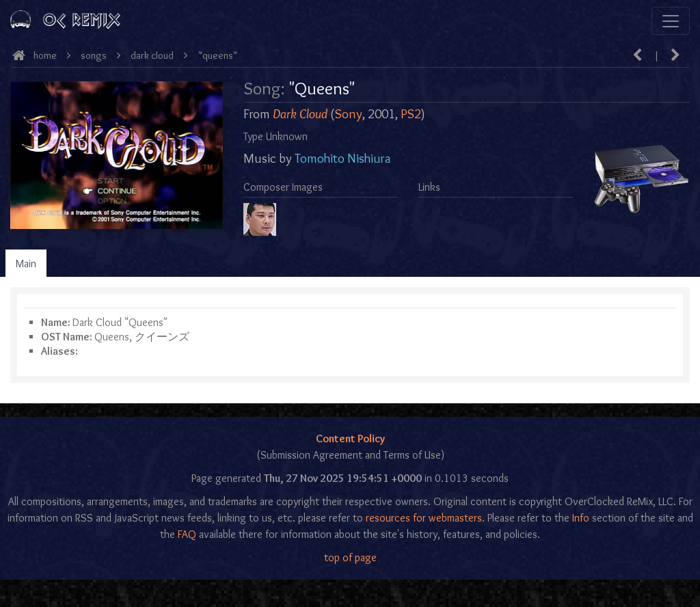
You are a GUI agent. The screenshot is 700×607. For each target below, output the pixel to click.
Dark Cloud (152, 55)
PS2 (411, 114)
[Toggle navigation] (671, 21)
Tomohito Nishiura (342, 158)
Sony (349, 114)
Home (45, 55)
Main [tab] (26, 264)
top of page (350, 557)
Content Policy (350, 439)
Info (581, 518)
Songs (94, 55)
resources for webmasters (424, 518)
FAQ (187, 534)
